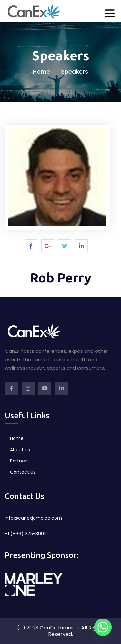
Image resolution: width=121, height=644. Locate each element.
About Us (20, 450)
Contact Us (23, 472)
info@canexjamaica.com (33, 518)
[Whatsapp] (103, 627)
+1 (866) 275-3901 (25, 534)
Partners (19, 461)
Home (41, 71)
